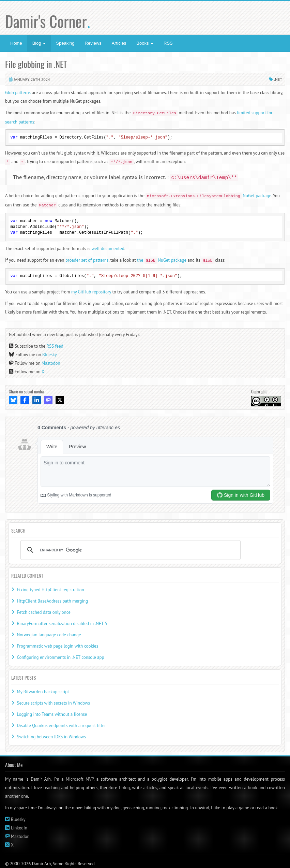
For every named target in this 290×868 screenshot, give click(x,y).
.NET (278, 79)
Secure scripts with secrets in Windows (53, 703)
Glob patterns (18, 93)
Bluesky (50, 355)
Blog (39, 43)
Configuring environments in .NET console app (60, 657)
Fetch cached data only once (43, 612)
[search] (129, 550)
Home (16, 43)
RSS (168, 43)
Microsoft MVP (80, 779)
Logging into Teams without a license (52, 714)
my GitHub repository (91, 292)
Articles (119, 43)
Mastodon (51, 363)
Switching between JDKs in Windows (51, 737)
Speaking (65, 43)
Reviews (93, 43)
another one (17, 796)
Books (145, 43)
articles (150, 788)
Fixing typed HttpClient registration (50, 590)
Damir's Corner (48, 21)
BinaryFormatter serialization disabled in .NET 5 (62, 624)
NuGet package (208, 196)
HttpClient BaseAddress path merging (52, 601)
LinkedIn (19, 828)
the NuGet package (162, 260)
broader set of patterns (87, 260)
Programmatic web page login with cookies (57, 646)
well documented (108, 249)
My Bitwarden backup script (43, 692)
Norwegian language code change (49, 635)
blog (126, 788)
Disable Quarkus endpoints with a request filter (61, 726)
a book (251, 788)
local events (197, 788)
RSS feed (55, 346)
